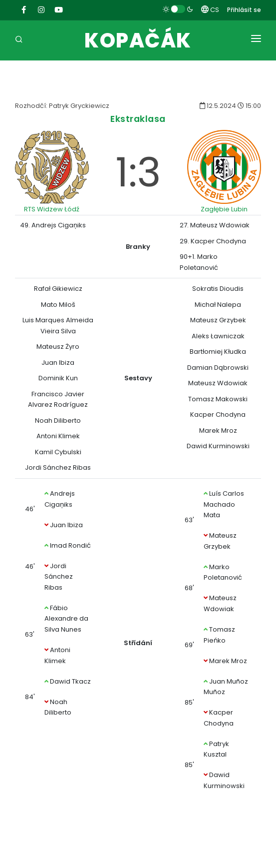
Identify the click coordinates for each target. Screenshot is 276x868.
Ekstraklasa (138, 119)
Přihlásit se (244, 10)
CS (210, 10)
